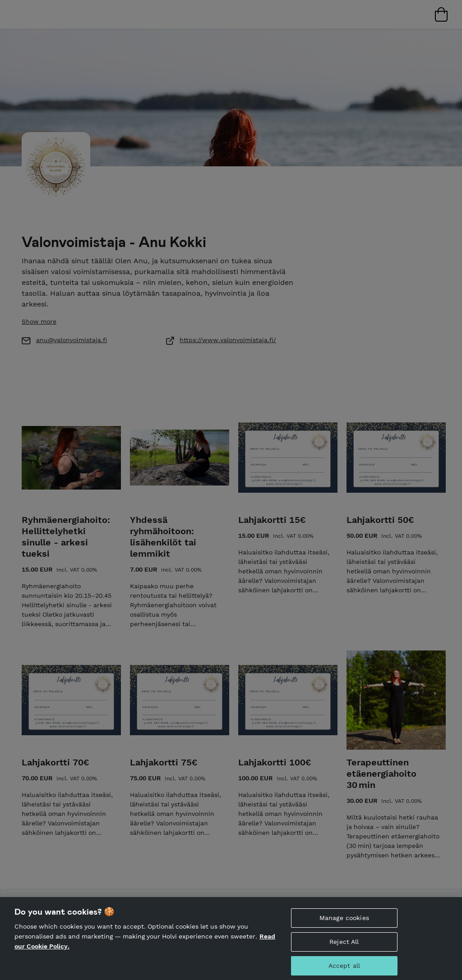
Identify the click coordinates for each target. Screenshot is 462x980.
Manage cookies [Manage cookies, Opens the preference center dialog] (344, 925)
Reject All (344, 948)
